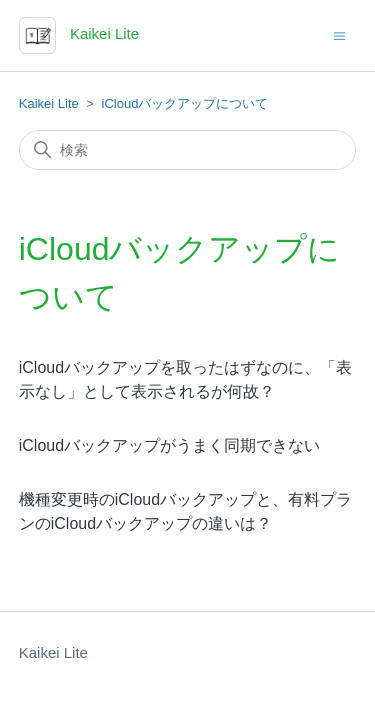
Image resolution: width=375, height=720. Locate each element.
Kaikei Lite (49, 103)
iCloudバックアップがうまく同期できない (169, 445)
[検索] (188, 150)
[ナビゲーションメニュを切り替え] (339, 34)
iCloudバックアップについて (185, 103)
